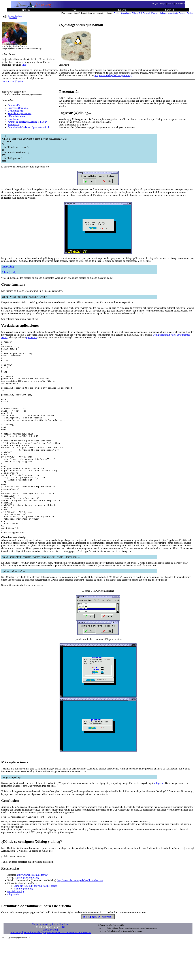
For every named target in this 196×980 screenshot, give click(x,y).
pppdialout (32, 337)
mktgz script (13, 933)
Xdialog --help (9, 272)
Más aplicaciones (16, 116)
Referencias (14, 124)
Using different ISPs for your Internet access (35, 925)
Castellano (126, 13)
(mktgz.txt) (159, 822)
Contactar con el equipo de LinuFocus (51, 963)
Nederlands (173, 13)
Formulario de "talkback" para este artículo (29, 127)
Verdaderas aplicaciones (20, 113)
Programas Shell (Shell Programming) (113, 75)
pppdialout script (16, 930)
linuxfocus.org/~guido (13, 81)
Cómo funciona (15, 111)
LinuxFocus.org (51, 969)
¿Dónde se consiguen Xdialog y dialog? (27, 122)
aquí (24, 65)
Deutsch (147, 13)
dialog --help (8, 267)
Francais (155, 13)
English (117, 13)
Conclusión (13, 119)
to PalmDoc (13, 18)
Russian (183, 13)
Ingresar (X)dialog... (18, 108)
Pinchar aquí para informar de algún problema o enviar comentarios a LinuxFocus (51, 971)
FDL (63, 966)
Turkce (190, 13)
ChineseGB (137, 13)
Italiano (163, 13)
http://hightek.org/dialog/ (27, 917)
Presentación (14, 105)
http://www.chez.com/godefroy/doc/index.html (80, 919)
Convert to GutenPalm (15, 16)
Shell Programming (23, 928)
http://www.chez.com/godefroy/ (32, 914)
